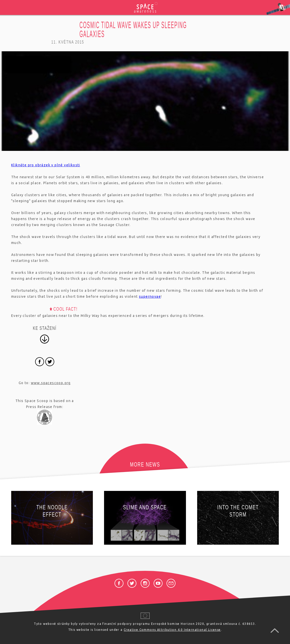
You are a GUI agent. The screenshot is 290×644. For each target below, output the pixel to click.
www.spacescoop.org (51, 383)
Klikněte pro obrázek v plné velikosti (46, 165)
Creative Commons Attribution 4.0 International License (172, 630)
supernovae (150, 296)
